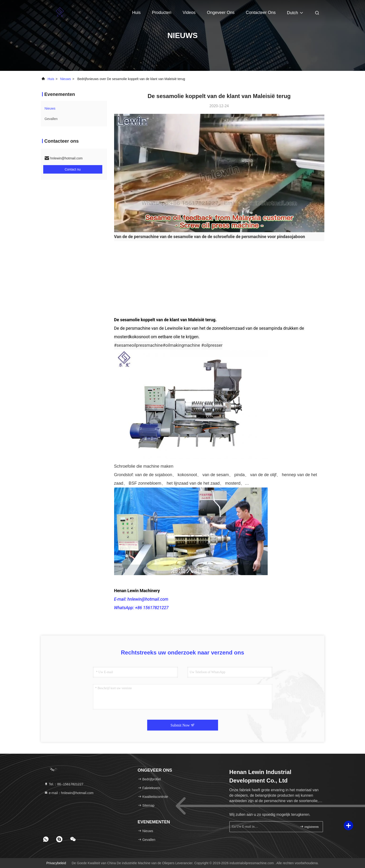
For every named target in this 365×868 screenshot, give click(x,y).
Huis (136, 13)
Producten (162, 13)
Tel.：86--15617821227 (64, 784)
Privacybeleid (56, 863)
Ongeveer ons (221, 13)
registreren (309, 827)
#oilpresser (212, 345)
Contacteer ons (261, 13)
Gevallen (51, 119)
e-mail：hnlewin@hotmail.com (69, 793)
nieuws (65, 79)
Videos (189, 13)
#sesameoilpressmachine (138, 345)
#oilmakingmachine (181, 345)
